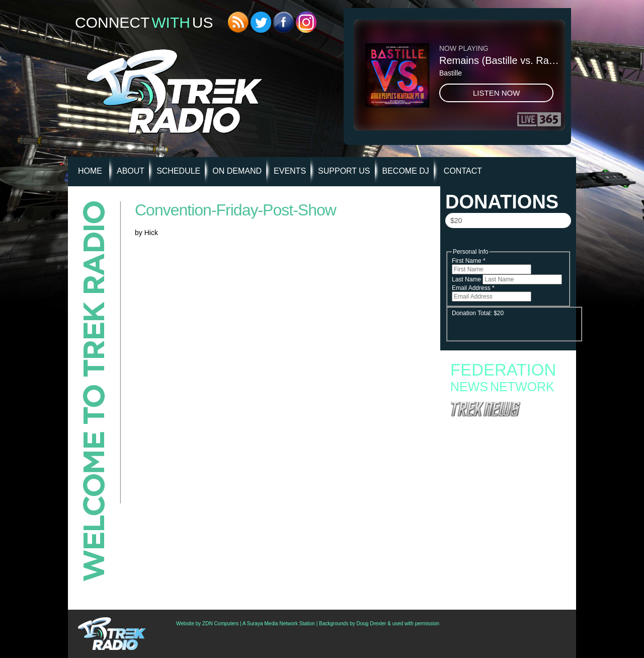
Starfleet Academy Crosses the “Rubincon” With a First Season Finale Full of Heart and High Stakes (504, 451)
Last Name (467, 279)
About (131, 171)
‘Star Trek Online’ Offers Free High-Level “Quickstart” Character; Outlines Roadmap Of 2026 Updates (506, 570)
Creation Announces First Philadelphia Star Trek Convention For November (503, 535)
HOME (90, 171)
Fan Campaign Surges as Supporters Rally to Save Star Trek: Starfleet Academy (506, 427)
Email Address (473, 288)
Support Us (344, 171)
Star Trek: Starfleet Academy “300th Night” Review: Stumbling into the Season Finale (502, 480)
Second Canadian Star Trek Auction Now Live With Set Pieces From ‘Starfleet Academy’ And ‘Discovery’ (507, 519)
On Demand (237, 171)
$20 (456, 221)
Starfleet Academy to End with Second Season (507, 437)
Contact (463, 171)
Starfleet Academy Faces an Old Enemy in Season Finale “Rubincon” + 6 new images (503, 467)
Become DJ (406, 171)
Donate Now (508, 242)
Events (290, 171)
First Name (469, 261)
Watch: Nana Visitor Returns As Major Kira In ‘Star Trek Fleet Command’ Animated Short (505, 586)
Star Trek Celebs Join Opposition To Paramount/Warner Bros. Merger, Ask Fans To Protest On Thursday (507, 551)
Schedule (178, 171)
